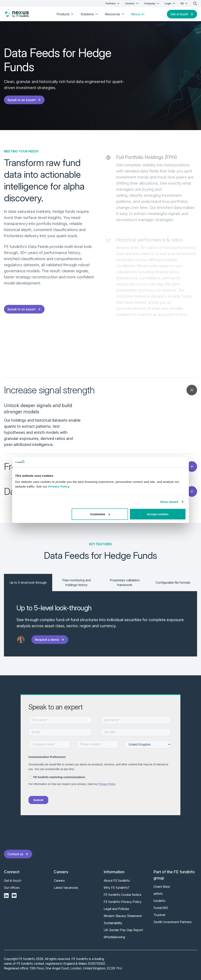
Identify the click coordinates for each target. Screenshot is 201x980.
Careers (132, 3)
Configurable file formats (173, 583)
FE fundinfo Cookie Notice (122, 895)
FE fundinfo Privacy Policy (123, 902)
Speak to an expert (24, 100)
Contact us (18, 854)
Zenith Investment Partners (173, 922)
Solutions (90, 14)
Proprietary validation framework (125, 583)
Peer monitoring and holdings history (76, 583)
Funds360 (161, 908)
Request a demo (50, 640)
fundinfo (159, 901)
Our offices (12, 888)
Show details (169, 502)
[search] (195, 4)
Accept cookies (158, 514)
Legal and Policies (116, 909)
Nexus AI (138, 14)
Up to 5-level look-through (28, 583)
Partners (113, 3)
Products (65, 14)
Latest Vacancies (66, 888)
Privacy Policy (59, 486)
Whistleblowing (114, 937)
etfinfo (158, 894)
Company (152, 3)
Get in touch (182, 14)
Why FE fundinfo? (116, 888)
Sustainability (113, 923)
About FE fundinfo (117, 881)
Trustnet (159, 915)
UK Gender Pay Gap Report (123, 930)
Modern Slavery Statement (123, 916)
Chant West (162, 887)
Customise (100, 514)
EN (185, 3)
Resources (115, 14)
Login (170, 3)
